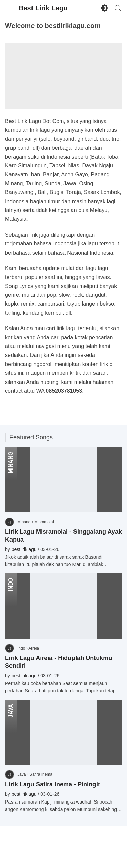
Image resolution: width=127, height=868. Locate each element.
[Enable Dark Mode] (104, 8)
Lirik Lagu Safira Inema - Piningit (52, 784)
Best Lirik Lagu (43, 8)
